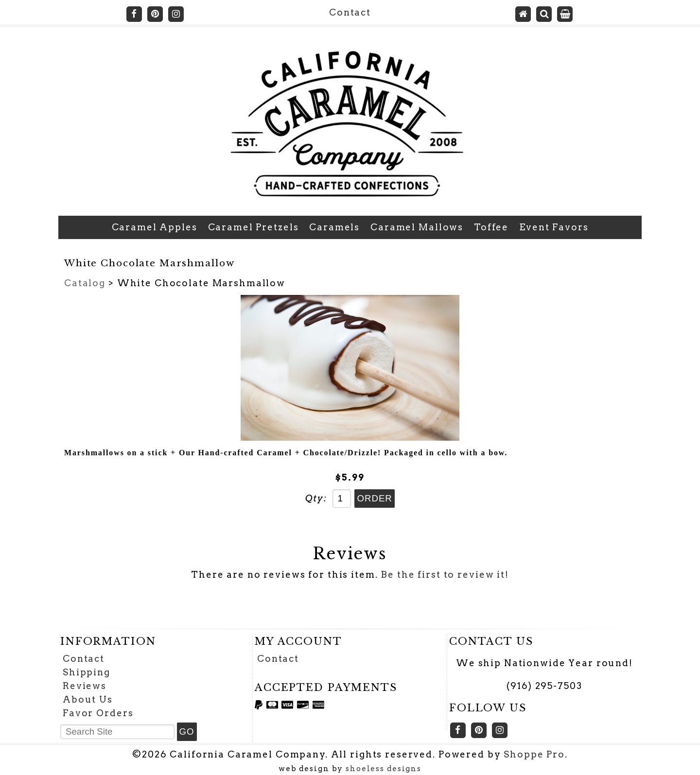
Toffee (491, 227)
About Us (88, 699)
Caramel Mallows (417, 227)
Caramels (334, 227)
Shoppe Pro (534, 754)
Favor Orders (98, 713)
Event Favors (554, 227)
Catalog (85, 283)
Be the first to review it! (445, 575)
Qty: (316, 498)
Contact (350, 12)
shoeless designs (384, 769)
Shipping (87, 672)
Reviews (85, 686)
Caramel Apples (155, 227)
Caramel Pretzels (254, 227)
